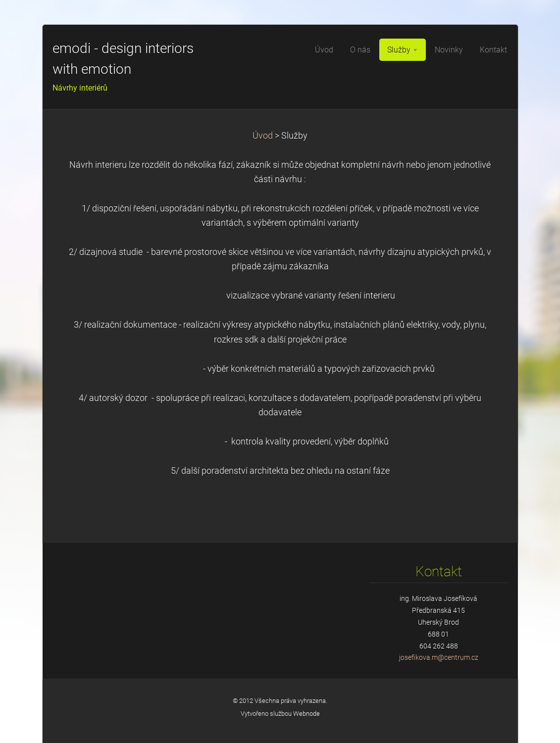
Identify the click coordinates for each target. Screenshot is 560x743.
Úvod (263, 136)
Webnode (306, 714)
